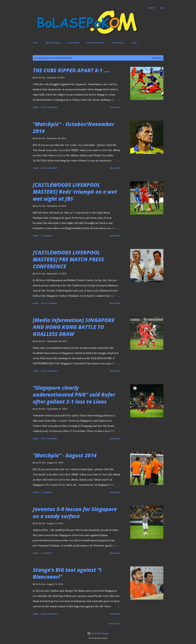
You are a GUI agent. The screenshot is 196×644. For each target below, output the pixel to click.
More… (135, 43)
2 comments (47, 236)
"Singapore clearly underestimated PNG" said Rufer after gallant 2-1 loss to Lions (74, 395)
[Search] (151, 8)
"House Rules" (118, 43)
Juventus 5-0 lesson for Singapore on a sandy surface (75, 513)
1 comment (47, 492)
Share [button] (36, 107)
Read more (115, 107)
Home (35, 43)
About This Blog (53, 43)
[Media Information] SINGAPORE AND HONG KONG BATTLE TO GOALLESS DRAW (74, 327)
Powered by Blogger (98, 633)
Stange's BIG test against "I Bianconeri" (67, 573)
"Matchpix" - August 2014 (65, 455)
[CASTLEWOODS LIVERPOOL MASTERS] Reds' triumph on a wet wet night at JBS (75, 192)
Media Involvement (96, 43)
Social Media (74, 43)
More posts (115, 624)
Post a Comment (49, 107)
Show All (157, 58)
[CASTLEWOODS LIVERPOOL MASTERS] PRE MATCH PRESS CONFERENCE (68, 259)
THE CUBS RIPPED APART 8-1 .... (71, 70)
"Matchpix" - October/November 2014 (73, 127)
